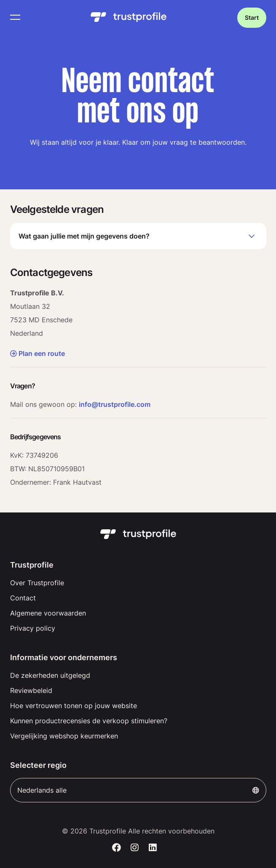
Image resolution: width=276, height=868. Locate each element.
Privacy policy (33, 628)
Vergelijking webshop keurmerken (64, 736)
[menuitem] (138, 583)
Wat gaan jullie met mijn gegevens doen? (138, 236)
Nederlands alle (138, 790)
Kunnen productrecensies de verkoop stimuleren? (89, 721)
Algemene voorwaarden (48, 613)
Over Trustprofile (37, 583)
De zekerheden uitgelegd (50, 675)
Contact (23, 598)
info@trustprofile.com (115, 404)
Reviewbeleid (31, 690)
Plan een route (38, 353)
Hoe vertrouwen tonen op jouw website (74, 706)
